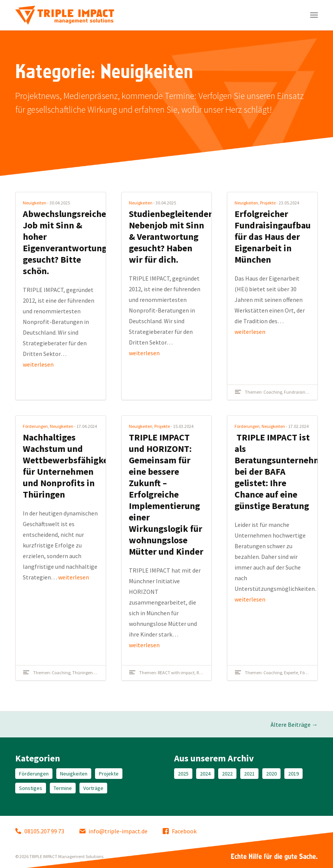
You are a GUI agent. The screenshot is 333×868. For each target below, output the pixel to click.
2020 (271, 774)
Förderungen (35, 426)
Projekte (268, 203)
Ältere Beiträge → (294, 724)
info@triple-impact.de (113, 831)
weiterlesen (38, 364)
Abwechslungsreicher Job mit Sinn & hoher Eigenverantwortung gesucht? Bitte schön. (66, 242)
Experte (291, 673)
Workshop (104, 673)
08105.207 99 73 (40, 831)
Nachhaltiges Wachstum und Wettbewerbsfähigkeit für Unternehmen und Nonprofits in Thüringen (69, 466)
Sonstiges (31, 788)
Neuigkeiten (35, 203)
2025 (183, 774)
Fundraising (296, 392)
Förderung (310, 673)
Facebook (180, 831)
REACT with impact (176, 673)
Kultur (315, 392)
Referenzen (207, 673)
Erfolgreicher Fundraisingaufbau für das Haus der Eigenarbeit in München (273, 237)
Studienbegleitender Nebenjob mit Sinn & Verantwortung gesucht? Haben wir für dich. (170, 237)
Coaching (273, 392)
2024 (205, 774)
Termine (63, 788)
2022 (227, 774)
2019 (293, 774)
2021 (249, 774)
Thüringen (82, 673)
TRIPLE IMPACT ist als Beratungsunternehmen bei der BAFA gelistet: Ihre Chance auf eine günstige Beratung (283, 471)
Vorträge (93, 788)
